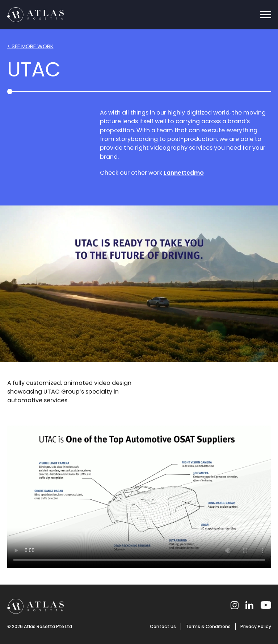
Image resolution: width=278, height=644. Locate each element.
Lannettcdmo (184, 173)
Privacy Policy (256, 626)
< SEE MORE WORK (30, 46)
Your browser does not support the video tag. (139, 284)
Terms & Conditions (208, 626)
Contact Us (163, 626)
